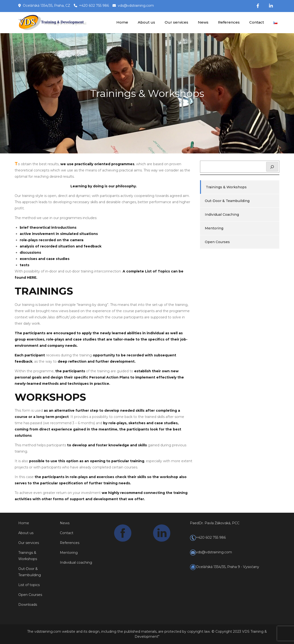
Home (122, 22)
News (203, 22)
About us (146, 22)
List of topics (29, 585)
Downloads (28, 605)
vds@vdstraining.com (136, 6)
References (229, 22)
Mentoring (214, 228)
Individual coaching (76, 562)
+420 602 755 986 (94, 6)
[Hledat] (272, 167)
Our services (176, 22)
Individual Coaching (222, 215)
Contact (257, 22)
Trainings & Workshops (226, 187)
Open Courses (217, 242)
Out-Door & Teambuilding (227, 201)
